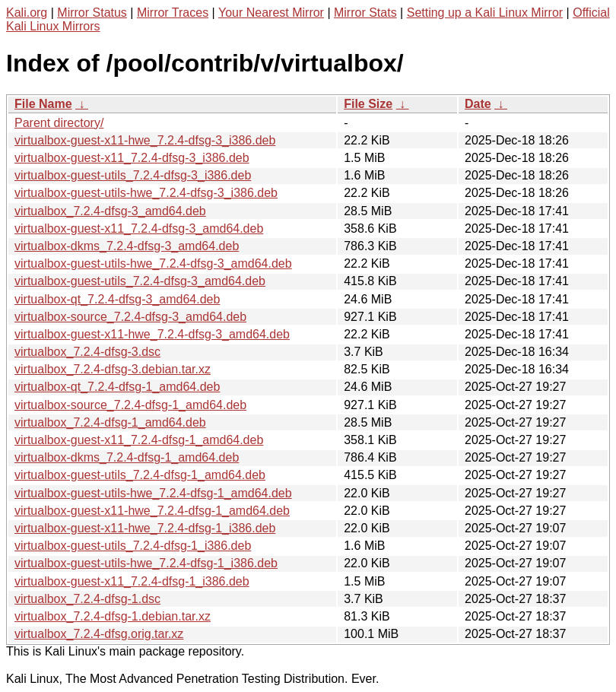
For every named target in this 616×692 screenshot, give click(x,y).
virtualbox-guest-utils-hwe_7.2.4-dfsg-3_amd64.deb (153, 263)
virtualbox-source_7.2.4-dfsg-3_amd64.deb (130, 317)
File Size (368, 104)
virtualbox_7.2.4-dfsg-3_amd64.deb (110, 211)
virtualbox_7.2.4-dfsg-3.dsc (87, 352)
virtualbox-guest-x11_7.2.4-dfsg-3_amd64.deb (139, 229)
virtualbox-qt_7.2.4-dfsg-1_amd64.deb (117, 387)
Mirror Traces (173, 13)
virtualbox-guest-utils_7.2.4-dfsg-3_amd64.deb (140, 281)
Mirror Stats (365, 13)
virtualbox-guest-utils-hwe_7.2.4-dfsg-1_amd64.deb (153, 493)
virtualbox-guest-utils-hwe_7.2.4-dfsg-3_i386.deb (146, 193)
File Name (43, 104)
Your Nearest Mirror (271, 13)
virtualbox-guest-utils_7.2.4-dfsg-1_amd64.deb (140, 475)
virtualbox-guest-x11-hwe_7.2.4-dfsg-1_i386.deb (145, 528)
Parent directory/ (59, 123)
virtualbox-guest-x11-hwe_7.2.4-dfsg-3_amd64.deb (152, 334)
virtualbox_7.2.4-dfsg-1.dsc (87, 599)
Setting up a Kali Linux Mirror (485, 13)
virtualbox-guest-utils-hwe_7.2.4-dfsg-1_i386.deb (146, 563)
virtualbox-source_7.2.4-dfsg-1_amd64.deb (130, 405)
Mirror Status (92, 13)
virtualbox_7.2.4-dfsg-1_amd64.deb (110, 422)
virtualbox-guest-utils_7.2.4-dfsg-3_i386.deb (133, 175)
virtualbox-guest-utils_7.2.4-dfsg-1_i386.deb (133, 546)
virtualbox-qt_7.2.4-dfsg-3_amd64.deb (117, 299)
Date (478, 104)
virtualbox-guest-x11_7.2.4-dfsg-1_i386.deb (132, 581)
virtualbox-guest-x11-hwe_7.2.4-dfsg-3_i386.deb (145, 140)
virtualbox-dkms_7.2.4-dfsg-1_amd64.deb (127, 457)
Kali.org (27, 13)
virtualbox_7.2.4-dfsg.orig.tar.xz (99, 634)
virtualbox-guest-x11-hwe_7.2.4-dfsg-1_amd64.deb (152, 511)
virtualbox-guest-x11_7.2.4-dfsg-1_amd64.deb (139, 440)
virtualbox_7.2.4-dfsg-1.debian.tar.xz (113, 616)
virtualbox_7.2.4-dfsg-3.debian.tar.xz (113, 369)
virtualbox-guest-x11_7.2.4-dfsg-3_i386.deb (132, 158)
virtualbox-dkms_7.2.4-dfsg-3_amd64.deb (127, 246)
